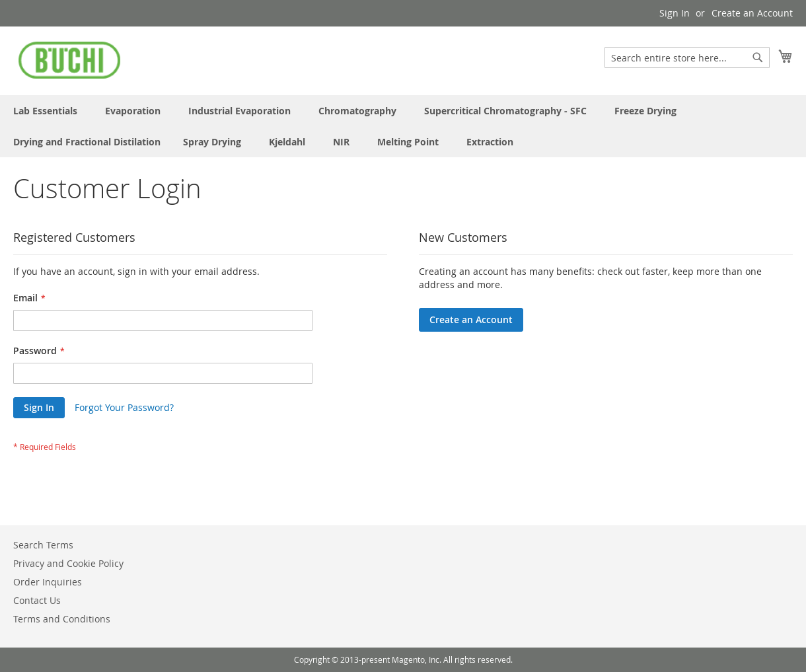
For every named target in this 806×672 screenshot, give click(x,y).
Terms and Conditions (62, 619)
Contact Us (37, 600)
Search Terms (43, 545)
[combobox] (687, 57)
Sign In (675, 13)
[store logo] (69, 60)
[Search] (758, 57)
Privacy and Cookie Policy (68, 563)
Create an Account (752, 13)
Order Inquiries (48, 582)
